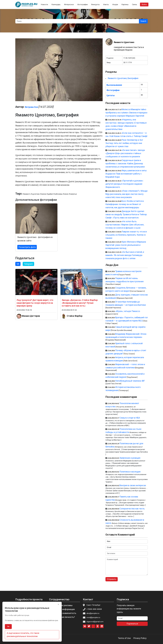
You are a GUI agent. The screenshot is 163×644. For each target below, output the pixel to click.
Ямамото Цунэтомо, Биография (123, 78)
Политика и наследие (130, 472)
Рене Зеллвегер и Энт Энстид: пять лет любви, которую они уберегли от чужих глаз (124, 143)
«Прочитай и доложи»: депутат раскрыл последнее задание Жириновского (124, 184)
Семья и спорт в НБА (130, 418)
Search (143, 21)
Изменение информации (63, 609)
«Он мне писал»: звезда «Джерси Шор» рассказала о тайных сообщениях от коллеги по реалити (125, 153)
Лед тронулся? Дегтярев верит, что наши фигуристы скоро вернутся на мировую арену (35, 303)
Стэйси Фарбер (75, 316)
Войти (144, 5)
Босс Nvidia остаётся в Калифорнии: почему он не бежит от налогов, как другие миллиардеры (125, 204)
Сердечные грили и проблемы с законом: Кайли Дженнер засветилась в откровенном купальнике (125, 163)
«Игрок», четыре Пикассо (128, 311)
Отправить (112, 579)
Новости (44, 5)
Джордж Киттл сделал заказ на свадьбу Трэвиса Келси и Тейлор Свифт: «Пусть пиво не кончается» (126, 214)
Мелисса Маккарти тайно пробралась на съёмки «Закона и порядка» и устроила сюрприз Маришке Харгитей (126, 113)
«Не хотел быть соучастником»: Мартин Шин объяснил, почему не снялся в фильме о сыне (125, 225)
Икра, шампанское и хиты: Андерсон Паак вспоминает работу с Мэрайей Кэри (126, 174)
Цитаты (111, 95)
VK (18, 264)
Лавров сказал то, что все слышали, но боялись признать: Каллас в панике (126, 235)
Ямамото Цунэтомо (124, 42)
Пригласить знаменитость (63, 613)
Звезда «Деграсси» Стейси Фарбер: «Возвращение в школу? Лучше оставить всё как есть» (80, 303)
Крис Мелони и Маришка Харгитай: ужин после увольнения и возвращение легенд (126, 245)
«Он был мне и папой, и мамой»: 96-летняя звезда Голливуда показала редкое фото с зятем (125, 255)
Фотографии (83, 5)
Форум (115, 5)
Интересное (69, 5)
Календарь (56, 5)
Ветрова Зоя (31, 107)
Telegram (28, 264)
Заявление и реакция (130, 458)
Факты (106, 5)
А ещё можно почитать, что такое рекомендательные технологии (23, 635)
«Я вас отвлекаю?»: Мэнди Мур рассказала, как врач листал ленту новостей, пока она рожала (126, 194)
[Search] (77, 21)
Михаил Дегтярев (31, 316)
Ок (8, 626)
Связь (135, 5)
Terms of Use (124, 638)
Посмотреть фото (27, 247)
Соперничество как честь (132, 509)
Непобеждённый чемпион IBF (130, 381)
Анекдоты (95, 5)
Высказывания (114, 85)
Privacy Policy (140, 638)
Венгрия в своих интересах (133, 485)
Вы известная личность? (63, 617)
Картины (125, 5)
